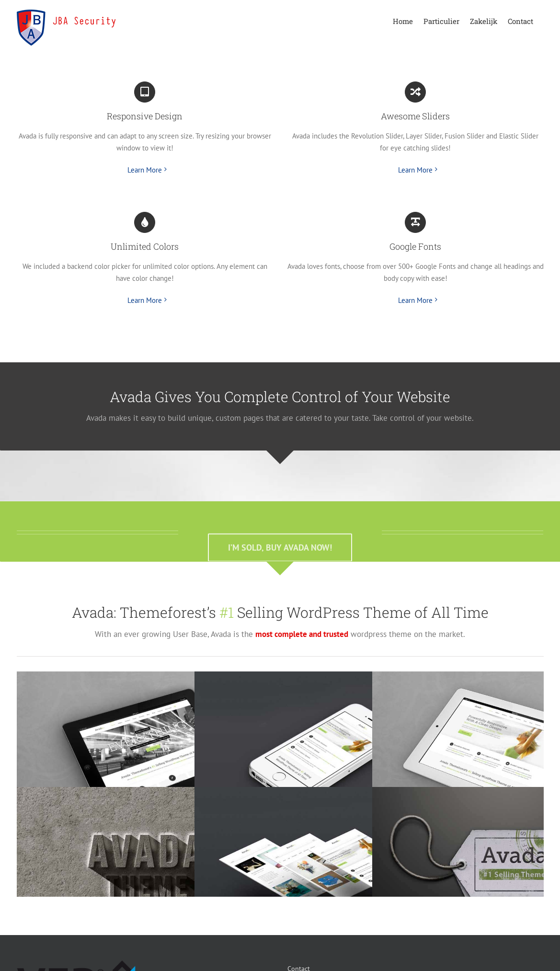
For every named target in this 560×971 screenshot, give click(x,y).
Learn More (145, 170)
